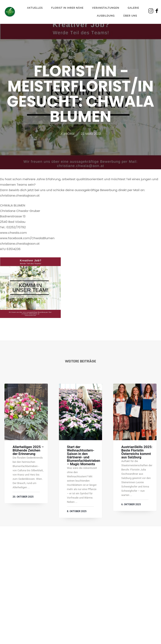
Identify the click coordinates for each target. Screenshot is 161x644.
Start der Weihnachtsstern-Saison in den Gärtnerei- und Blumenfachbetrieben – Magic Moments (84, 456)
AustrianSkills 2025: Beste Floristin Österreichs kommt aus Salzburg (137, 452)
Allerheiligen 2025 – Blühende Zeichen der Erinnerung (28, 450)
